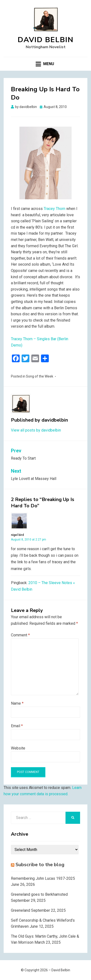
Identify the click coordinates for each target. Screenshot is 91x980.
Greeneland (21, 910)
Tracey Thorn (54, 209)
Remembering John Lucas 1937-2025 (43, 878)
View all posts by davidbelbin (36, 430)
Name (17, 703)
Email (17, 726)
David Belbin (46, 40)
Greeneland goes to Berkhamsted (39, 894)
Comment (20, 635)
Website (18, 748)
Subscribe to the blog (40, 865)
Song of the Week (40, 376)
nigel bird (17, 535)
